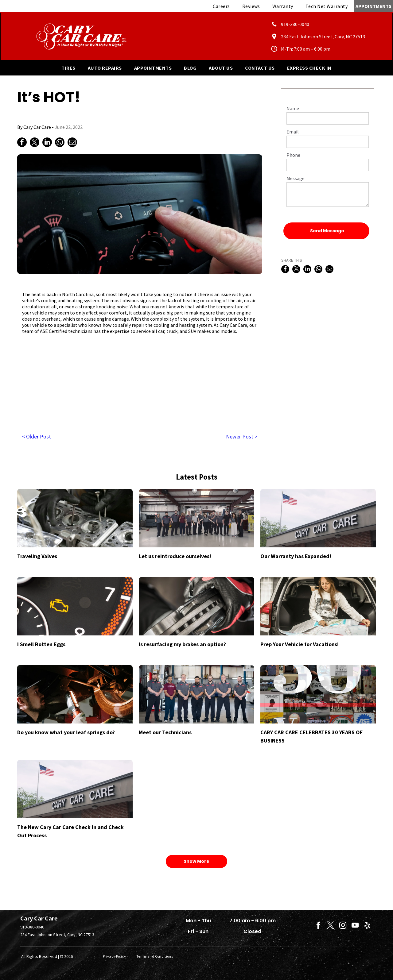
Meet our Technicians (165, 732)
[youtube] (355, 926)
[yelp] (367, 926)
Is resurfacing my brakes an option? (182, 644)
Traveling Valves (37, 556)
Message (296, 178)
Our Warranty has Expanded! (296, 556)
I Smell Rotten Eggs (41, 644)
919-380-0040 (32, 927)
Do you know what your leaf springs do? (66, 732)
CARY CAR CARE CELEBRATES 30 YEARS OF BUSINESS (311, 736)
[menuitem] (221, 6)
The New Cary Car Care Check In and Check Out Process (70, 831)
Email (293, 132)
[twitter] (331, 926)
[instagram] (343, 926)
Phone (293, 155)
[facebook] (318, 926)
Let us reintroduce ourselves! (175, 556)
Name (293, 108)
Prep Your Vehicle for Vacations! (300, 644)
